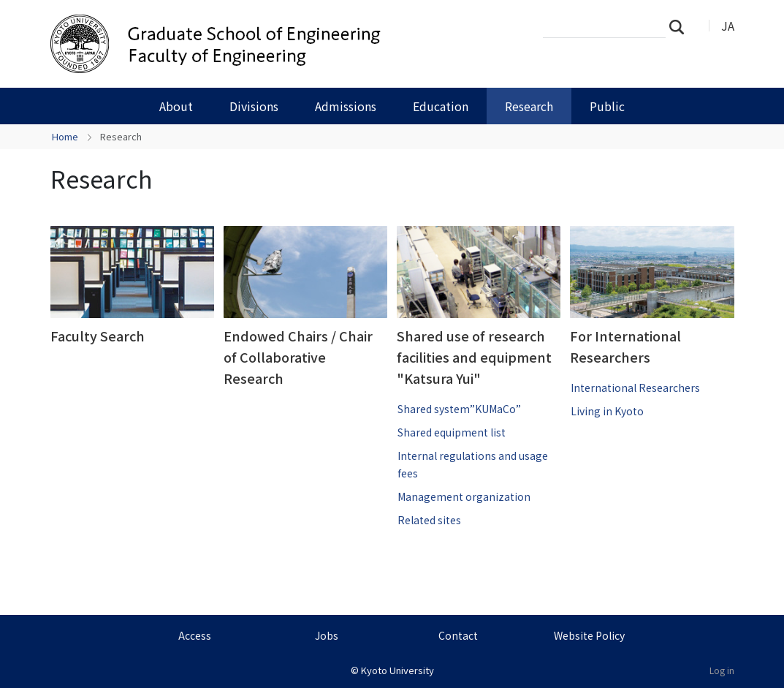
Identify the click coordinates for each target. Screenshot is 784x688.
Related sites (429, 520)
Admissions (346, 106)
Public (607, 106)
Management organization (464, 496)
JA (728, 26)
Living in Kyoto (607, 411)
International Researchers (635, 388)
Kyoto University (397, 670)
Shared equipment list (452, 432)
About (176, 106)
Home (65, 136)
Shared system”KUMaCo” (459, 409)
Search (681, 26)
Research (529, 106)
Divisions (254, 106)
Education (441, 106)
